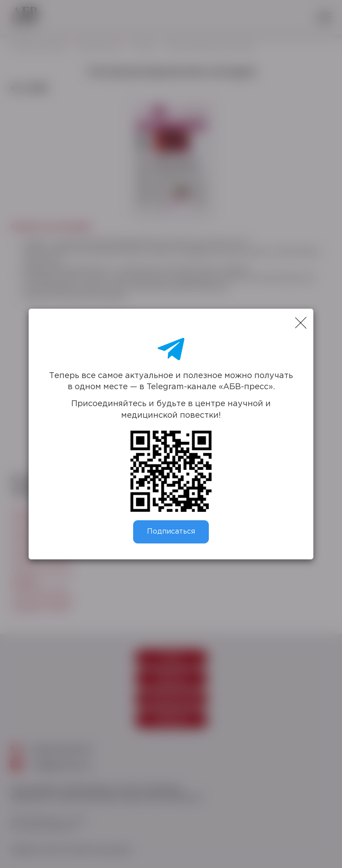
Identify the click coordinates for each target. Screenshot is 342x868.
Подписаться (171, 532)
